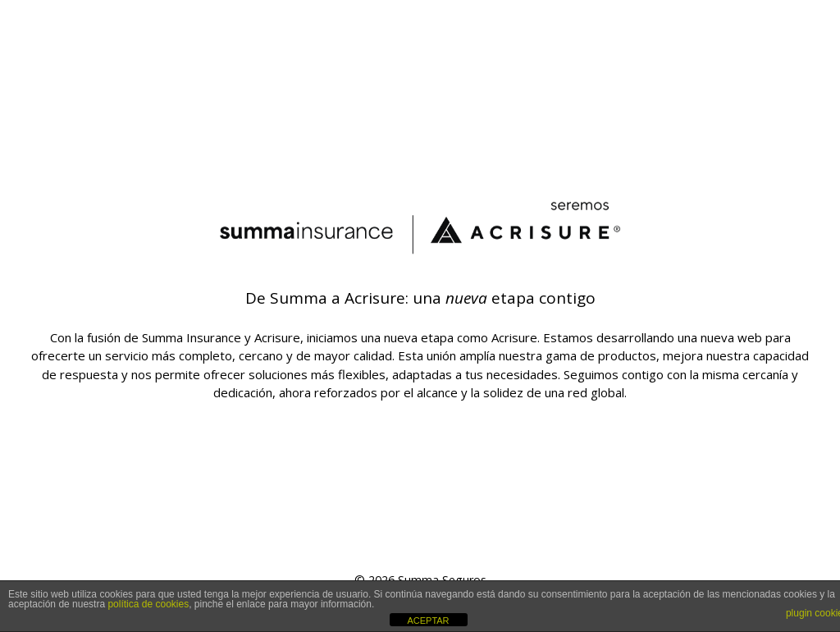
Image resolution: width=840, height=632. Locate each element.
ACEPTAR (428, 621)
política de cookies (148, 604)
